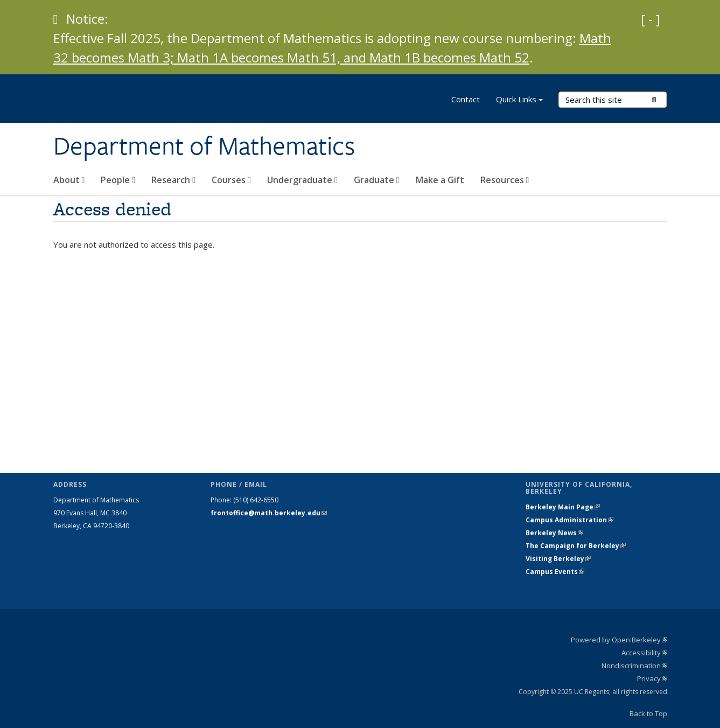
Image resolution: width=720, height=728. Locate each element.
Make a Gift (440, 180)
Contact (466, 99)
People (118, 180)
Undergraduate (302, 180)
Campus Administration (569, 520)
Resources (505, 180)
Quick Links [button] (519, 100)
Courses (231, 180)
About (69, 180)
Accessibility (644, 653)
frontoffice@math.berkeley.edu (269, 513)
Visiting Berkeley (558, 559)
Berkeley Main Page (563, 507)
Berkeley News (554, 533)
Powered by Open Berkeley (619, 640)
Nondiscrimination (634, 666)
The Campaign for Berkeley (576, 546)
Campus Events (555, 572)
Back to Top (648, 713)
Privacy (652, 678)
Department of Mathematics (204, 146)
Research (173, 180)
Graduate (377, 180)
